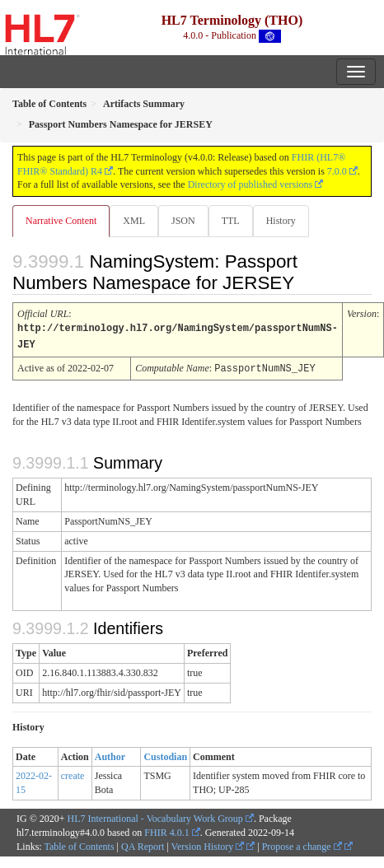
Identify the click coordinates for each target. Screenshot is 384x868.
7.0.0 (337, 171)
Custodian (165, 754)
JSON (183, 221)
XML (134, 221)
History (281, 221)
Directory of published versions (251, 184)
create (73, 773)
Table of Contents (79, 844)
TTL (231, 221)
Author (110, 754)
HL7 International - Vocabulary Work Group (155, 816)
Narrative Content (61, 221)
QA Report (143, 844)
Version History (208, 844)
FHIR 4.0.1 (166, 830)
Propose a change (302, 844)
